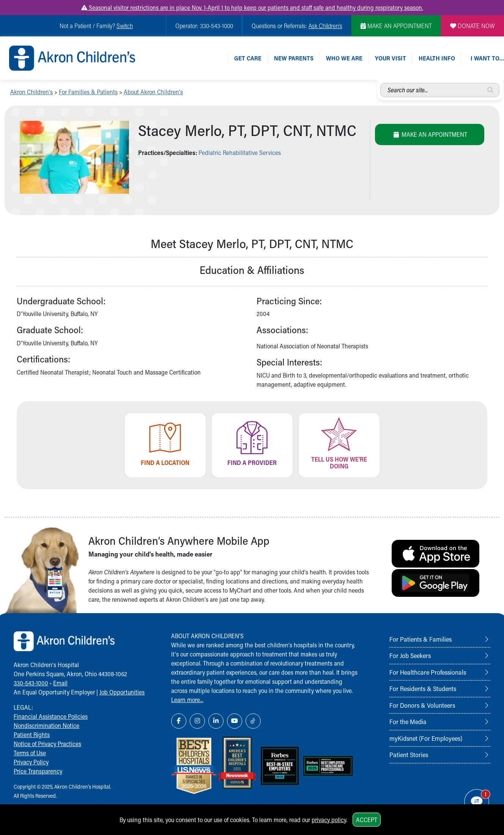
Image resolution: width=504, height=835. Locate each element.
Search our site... (380, 83)
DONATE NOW (472, 26)
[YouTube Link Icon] (235, 721)
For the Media (408, 721)
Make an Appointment (430, 134)
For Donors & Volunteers (422, 705)
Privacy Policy (31, 762)
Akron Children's (31, 92)
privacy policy (329, 820)
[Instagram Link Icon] (197, 721)
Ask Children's (325, 26)
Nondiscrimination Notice (46, 725)
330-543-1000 (31, 683)
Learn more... (187, 700)
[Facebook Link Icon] (179, 721)
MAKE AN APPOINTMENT (396, 26)
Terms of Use (30, 753)
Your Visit (391, 58)
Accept (367, 820)
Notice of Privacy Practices (47, 744)
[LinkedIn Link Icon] (216, 721)
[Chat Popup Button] (477, 802)
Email (60, 683)
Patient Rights (32, 735)
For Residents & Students (423, 688)
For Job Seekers (410, 655)
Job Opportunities (122, 692)
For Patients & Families (421, 639)
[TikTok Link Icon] (253, 721)
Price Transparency (38, 771)
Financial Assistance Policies (51, 716)
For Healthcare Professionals (428, 672)
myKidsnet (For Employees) (426, 738)
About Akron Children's (153, 92)
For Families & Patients (88, 92)
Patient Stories (409, 754)
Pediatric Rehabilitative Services (240, 153)
